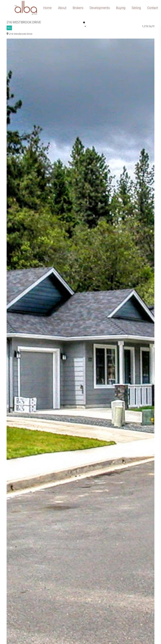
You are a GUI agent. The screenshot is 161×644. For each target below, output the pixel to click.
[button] (152, 41)
